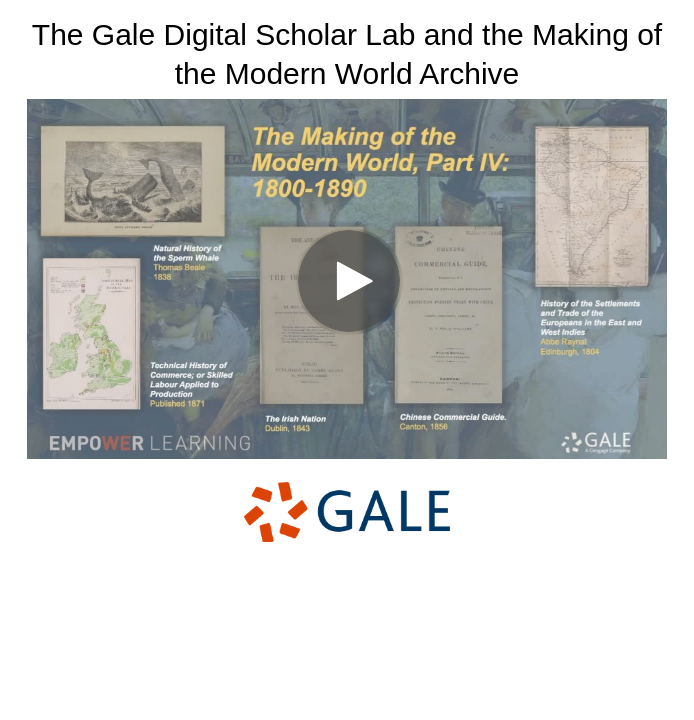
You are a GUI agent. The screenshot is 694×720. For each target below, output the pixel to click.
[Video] (347, 279)
